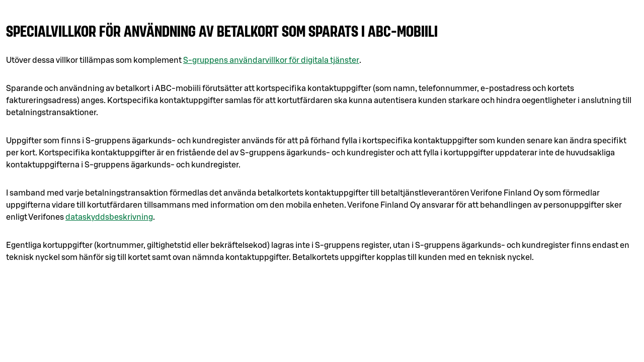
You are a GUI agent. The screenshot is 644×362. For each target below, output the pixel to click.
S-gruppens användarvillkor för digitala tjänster (271, 60)
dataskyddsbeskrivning (109, 217)
